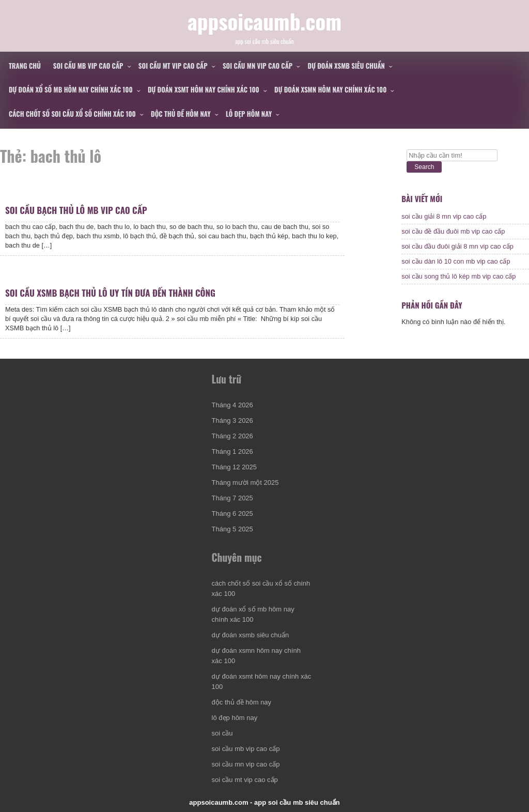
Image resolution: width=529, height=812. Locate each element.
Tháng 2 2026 (232, 436)
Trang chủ (25, 66)
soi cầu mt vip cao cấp (173, 66)
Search (424, 167)
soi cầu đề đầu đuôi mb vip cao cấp (453, 231)
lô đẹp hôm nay (249, 114)
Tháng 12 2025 (234, 467)
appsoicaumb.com (264, 21)
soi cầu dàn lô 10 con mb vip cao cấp (456, 261)
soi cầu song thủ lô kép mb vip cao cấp (458, 276)
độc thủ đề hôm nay (181, 114)
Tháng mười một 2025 (245, 482)
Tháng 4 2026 (232, 405)
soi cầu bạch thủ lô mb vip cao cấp (76, 210)
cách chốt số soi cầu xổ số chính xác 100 (72, 114)
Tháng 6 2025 (232, 514)
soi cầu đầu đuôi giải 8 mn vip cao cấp (457, 246)
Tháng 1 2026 (232, 451)
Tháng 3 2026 (232, 420)
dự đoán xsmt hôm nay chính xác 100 (204, 89)
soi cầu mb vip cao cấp (88, 66)
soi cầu (222, 733)
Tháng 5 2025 (232, 529)
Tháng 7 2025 (232, 498)
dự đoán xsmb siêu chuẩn (346, 66)
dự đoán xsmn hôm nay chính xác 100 (330, 89)
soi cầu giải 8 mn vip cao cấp (444, 216)
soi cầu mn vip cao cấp (258, 66)
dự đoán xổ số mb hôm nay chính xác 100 (71, 89)
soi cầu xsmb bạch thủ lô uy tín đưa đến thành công (110, 293)
